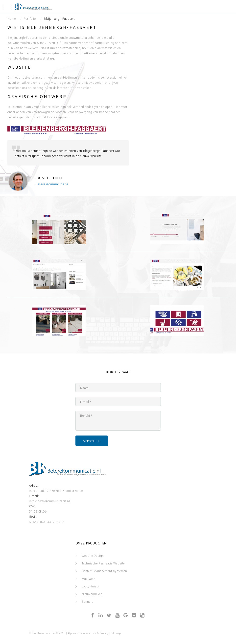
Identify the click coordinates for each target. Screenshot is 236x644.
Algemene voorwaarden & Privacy (88, 633)
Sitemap (116, 633)
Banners (88, 602)
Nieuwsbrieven (92, 594)
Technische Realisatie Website (103, 563)
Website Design (93, 556)
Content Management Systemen (104, 571)
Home (12, 19)
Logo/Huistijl (91, 586)
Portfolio (30, 19)
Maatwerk (89, 579)
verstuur (92, 441)
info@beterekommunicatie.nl (49, 501)
